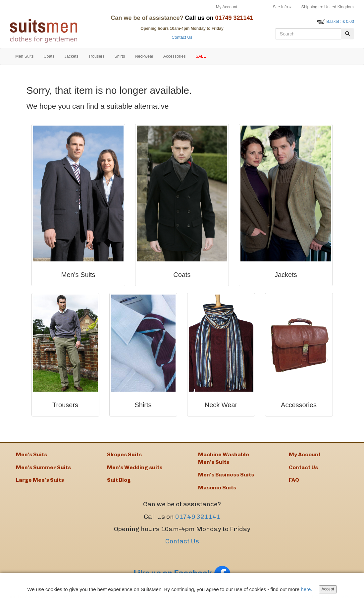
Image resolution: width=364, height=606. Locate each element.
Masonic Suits (217, 488)
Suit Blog (119, 480)
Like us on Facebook (182, 573)
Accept (328, 590)
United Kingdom (328, 7)
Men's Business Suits (226, 475)
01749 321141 (198, 517)
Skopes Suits (124, 454)
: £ (340, 22)
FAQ (294, 480)
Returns (255, 7)
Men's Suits (31, 454)
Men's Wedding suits (135, 467)
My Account (227, 7)
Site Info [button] (282, 7)
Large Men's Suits (40, 480)
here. (306, 590)
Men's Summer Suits (43, 467)
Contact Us (182, 37)
